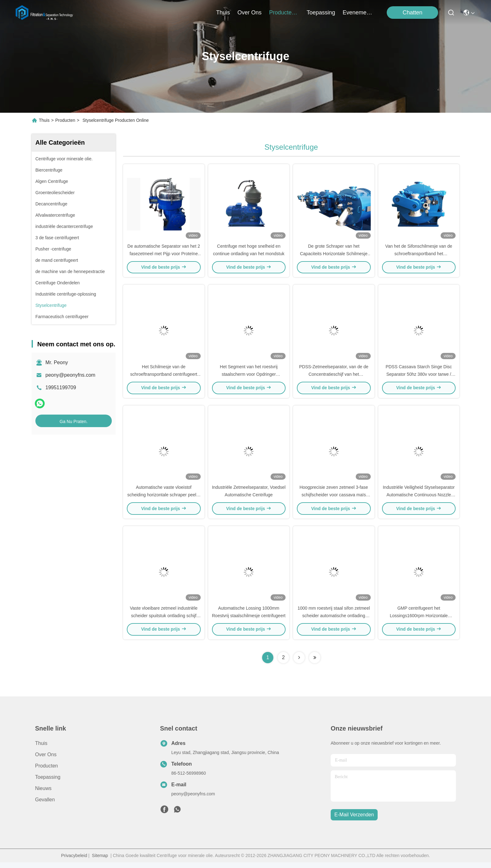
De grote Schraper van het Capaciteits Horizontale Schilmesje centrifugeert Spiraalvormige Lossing (334, 255)
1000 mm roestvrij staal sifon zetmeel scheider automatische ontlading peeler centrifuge (334, 621)
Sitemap (100, 861)
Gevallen (45, 805)
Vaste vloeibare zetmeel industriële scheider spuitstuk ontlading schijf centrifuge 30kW (164, 621)
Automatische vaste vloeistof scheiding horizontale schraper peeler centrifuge (164, 499)
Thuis (223, 13)
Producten (65, 120)
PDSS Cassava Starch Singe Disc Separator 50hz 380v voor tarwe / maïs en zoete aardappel (419, 377)
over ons (249, 13)
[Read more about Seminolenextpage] (299, 663)
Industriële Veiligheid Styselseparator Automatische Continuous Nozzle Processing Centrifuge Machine (419, 499)
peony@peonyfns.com (70, 375)
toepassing (321, 13)
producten (284, 13)
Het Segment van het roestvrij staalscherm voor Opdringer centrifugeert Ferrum (249, 377)
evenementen (358, 13)
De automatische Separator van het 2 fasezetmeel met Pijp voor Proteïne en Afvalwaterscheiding (164, 255)
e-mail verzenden (354, 821)
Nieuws (43, 794)
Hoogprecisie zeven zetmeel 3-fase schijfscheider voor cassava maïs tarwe (334, 499)
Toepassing (48, 783)
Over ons (46, 760)
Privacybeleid (74, 861)
